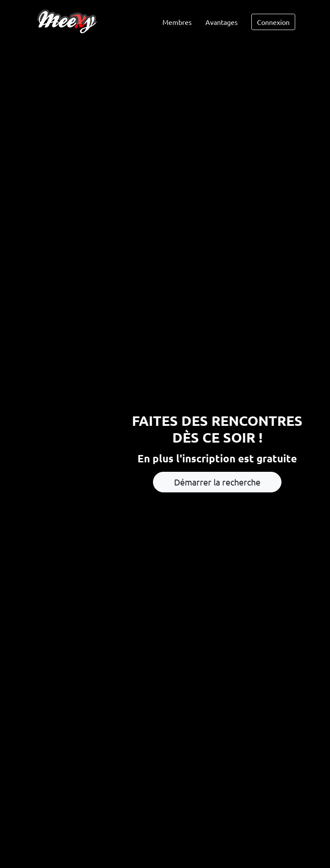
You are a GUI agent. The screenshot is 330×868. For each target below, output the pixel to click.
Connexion (273, 22)
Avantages (222, 22)
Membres (177, 22)
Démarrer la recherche (217, 482)
